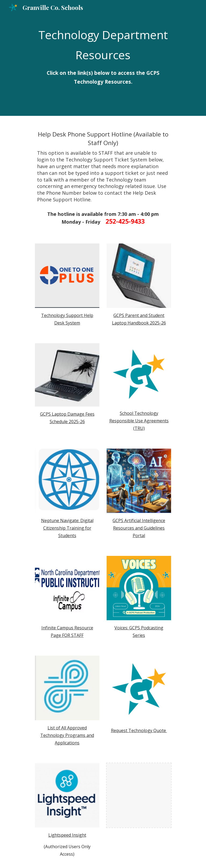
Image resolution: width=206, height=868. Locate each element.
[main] (103, 58)
